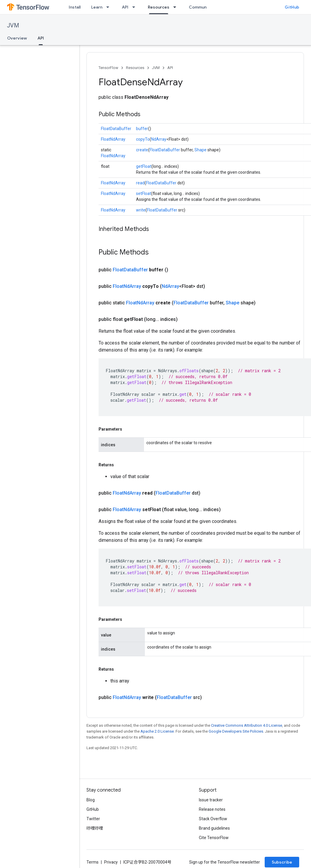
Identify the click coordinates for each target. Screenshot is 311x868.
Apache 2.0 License (157, 731)
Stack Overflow (213, 819)
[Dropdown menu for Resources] (176, 7)
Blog (91, 800)
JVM (13, 26)
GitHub (292, 7)
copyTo (143, 139)
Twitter (93, 819)
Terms (93, 862)
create (142, 150)
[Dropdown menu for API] (135, 7)
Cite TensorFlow (214, 838)
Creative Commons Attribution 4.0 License (247, 725)
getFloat (144, 166)
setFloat (144, 193)
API (125, 7)
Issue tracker (211, 800)
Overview (17, 38)
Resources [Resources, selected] (159, 7)
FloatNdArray (113, 139)
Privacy (111, 862)
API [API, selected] (41, 38)
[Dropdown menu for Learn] (109, 7)
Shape (200, 150)
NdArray (159, 139)
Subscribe (282, 862)
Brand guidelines (214, 828)
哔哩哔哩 (95, 828)
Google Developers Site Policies (236, 731)
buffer (142, 129)
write (141, 210)
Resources (135, 68)
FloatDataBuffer (116, 129)
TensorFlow (108, 68)
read (140, 183)
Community (200, 7)
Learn (97, 7)
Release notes (212, 809)
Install (75, 7)
